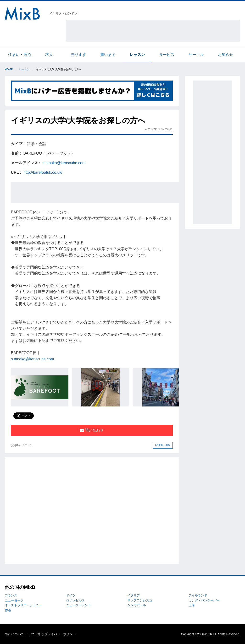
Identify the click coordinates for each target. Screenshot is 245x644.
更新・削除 (163, 445)
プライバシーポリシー (60, 634)
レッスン (137, 55)
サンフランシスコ (140, 600)
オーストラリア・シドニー (23, 605)
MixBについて (14, 634)
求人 (49, 55)
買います (108, 55)
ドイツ (71, 595)
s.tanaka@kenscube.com (64, 163)
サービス (167, 55)
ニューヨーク (14, 600)
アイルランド (198, 595)
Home (9, 69)
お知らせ (226, 55)
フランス (11, 595)
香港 (8, 610)
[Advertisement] (153, 31)
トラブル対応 (34, 634)
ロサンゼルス (75, 600)
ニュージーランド (78, 605)
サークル (196, 55)
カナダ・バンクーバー (204, 600)
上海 (192, 605)
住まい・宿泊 (20, 55)
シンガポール (137, 605)
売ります (78, 55)
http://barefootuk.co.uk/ (43, 172)
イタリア (134, 595)
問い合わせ (92, 430)
